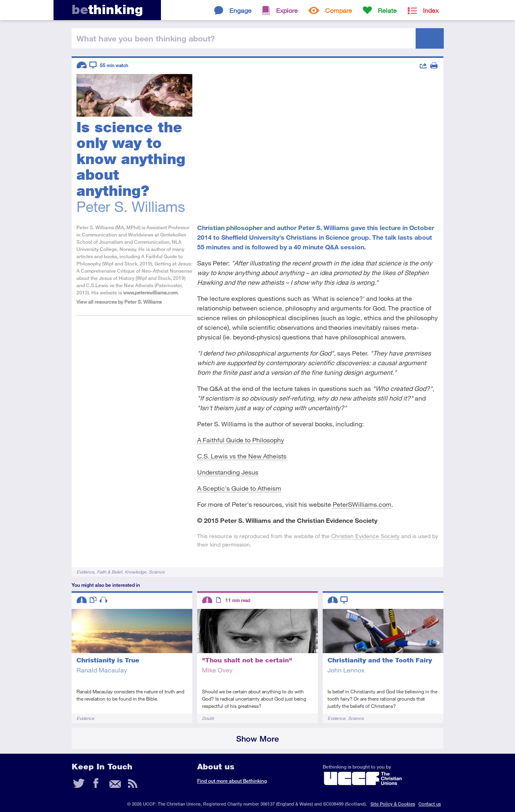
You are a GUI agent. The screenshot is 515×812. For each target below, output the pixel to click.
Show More (257, 739)
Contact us (430, 804)
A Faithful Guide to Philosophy (241, 440)
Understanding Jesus (228, 472)
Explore (287, 10)
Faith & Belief (109, 572)
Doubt (208, 718)
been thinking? (146, 38)
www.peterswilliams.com (150, 293)
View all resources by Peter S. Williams (119, 302)
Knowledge (135, 572)
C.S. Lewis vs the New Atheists (242, 456)
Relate (387, 10)
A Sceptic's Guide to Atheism (239, 488)
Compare (339, 10)
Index (431, 10)
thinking (107, 9)
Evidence (85, 572)
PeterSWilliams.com (362, 504)
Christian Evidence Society (365, 536)
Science (157, 572)
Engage (240, 10)
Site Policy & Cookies (393, 804)
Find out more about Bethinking (232, 781)
